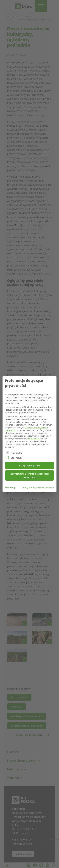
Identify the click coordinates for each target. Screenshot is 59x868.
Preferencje (11, 487)
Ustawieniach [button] (33, 438)
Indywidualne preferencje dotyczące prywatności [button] (30, 475)
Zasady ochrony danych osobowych (38, 487)
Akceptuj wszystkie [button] (29, 465)
